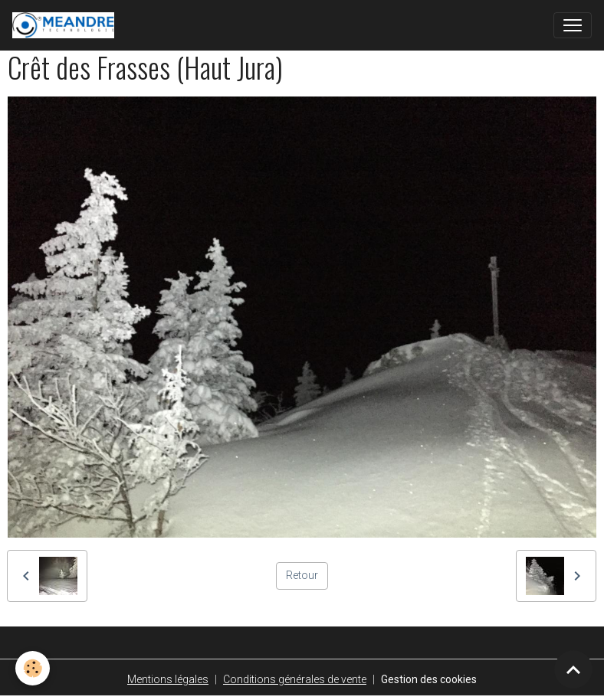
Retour (302, 575)
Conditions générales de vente (295, 679)
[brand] (66, 25)
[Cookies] (33, 668)
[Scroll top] (573, 669)
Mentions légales (168, 679)
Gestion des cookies (429, 679)
